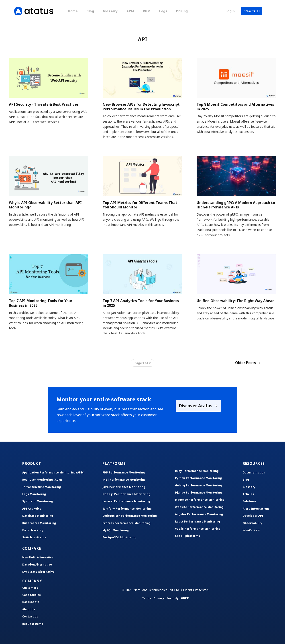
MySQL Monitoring (116, 530)
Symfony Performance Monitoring (127, 509)
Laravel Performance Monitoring (126, 501)
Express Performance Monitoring (126, 523)
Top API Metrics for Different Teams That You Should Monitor (140, 205)
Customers (30, 588)
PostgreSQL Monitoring (119, 537)
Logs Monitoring (34, 494)
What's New (251, 530)
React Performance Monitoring (197, 522)
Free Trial (252, 11)
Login (230, 11)
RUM (147, 11)
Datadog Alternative (37, 565)
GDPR (185, 598)
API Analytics (32, 509)
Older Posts (248, 363)
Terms (147, 598)
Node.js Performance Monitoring (126, 494)
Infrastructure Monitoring (42, 487)
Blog (90, 11)
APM (130, 11)
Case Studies (32, 595)
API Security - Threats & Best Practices (44, 104)
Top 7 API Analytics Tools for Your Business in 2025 (141, 303)
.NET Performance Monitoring (124, 480)
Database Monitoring (38, 516)
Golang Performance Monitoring (198, 485)
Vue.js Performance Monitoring (198, 529)
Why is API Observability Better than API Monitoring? (45, 205)
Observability (253, 523)
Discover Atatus (199, 406)
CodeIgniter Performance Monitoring (130, 516)
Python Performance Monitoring (198, 478)
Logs (163, 11)
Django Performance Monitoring (198, 493)
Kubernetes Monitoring (39, 523)
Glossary (110, 11)
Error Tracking (33, 530)
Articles (248, 494)
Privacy (159, 598)
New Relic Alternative (38, 557)
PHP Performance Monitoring (124, 472)
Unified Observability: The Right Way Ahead (236, 301)
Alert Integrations (256, 509)
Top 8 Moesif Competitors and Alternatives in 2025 (235, 107)
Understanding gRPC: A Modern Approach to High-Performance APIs (236, 205)
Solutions (249, 501)
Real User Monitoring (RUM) (42, 480)
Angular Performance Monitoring (199, 514)
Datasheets (31, 602)
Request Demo (33, 624)
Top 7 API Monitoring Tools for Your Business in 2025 (41, 303)
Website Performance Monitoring (199, 507)
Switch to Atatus (34, 537)
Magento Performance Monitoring (200, 500)
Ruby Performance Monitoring (197, 471)
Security (173, 598)
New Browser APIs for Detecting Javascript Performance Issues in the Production (141, 107)
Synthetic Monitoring (38, 501)
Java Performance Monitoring (124, 487)
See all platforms (187, 536)
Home (73, 11)
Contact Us (30, 616)
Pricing (182, 11)
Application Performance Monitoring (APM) (53, 472)
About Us (29, 609)
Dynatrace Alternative (39, 572)
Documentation (254, 472)
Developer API (253, 516)
